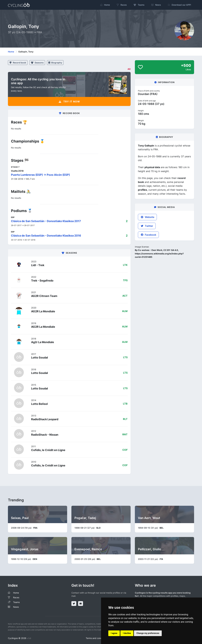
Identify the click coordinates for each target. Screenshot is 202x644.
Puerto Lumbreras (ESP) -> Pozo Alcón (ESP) (40, 175)
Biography (55, 63)
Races (16, 597)
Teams (16, 602)
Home (11, 52)
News (16, 607)
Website (147, 217)
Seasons (37, 63)
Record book (18, 63)
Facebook (148, 235)
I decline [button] (127, 633)
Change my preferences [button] (148, 633)
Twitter (147, 226)
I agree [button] (114, 633)
